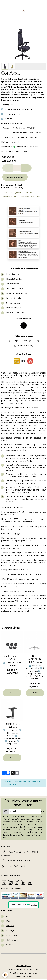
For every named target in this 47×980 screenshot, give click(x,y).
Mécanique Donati (10, 197)
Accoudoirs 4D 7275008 (12, 725)
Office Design (18, 188)
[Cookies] (5, 975)
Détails (12, 693)
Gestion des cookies (24, 977)
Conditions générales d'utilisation (24, 969)
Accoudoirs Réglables (12, 193)
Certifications (12, 940)
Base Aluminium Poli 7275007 (35, 659)
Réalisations (11, 935)
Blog (8, 921)
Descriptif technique (20, 341)
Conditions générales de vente (23, 973)
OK (43, 811)
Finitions (20, 346)
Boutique (10, 926)
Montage (10, 930)
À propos (10, 916)
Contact (10, 945)
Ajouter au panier (15, 177)
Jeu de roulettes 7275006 (12, 657)
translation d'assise (32, 193)
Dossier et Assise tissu (31, 197)
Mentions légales (23, 966)
